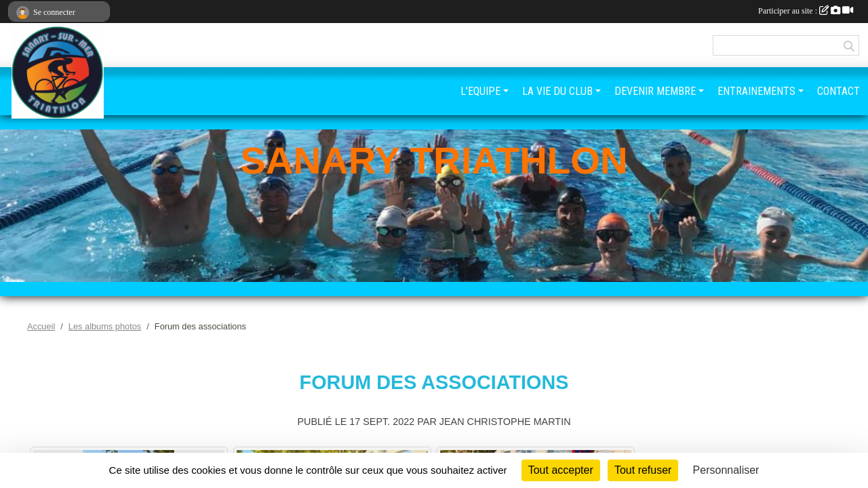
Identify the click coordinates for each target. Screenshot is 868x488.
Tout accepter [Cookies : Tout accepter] (561, 470)
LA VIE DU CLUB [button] (557, 91)
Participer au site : (806, 11)
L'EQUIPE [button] (480, 91)
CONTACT (839, 91)
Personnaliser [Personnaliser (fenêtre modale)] (726, 470)
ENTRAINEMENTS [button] (756, 91)
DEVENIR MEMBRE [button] (655, 91)
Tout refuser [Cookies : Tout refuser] (643, 470)
